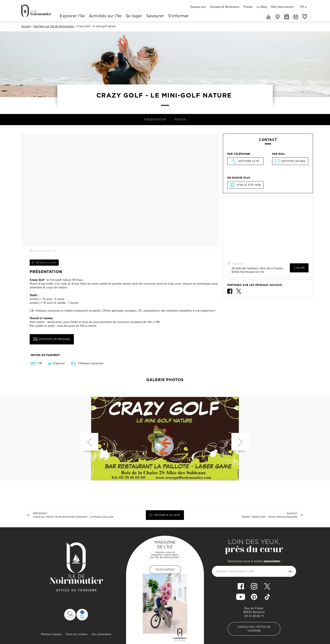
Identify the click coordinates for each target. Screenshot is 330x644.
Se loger (134, 16)
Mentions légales (51, 634)
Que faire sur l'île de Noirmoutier (54, 26)
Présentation (155, 119)
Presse (248, 7)
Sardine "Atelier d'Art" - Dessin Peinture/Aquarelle (269, 517)
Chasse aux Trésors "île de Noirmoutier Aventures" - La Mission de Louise (73, 517)
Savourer (155, 16)
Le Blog (262, 7)
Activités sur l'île (105, 16)
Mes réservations (282, 7)
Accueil (26, 26)
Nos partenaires (101, 634)
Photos (180, 119)
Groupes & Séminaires (225, 7)
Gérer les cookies (77, 634)
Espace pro (198, 7)
